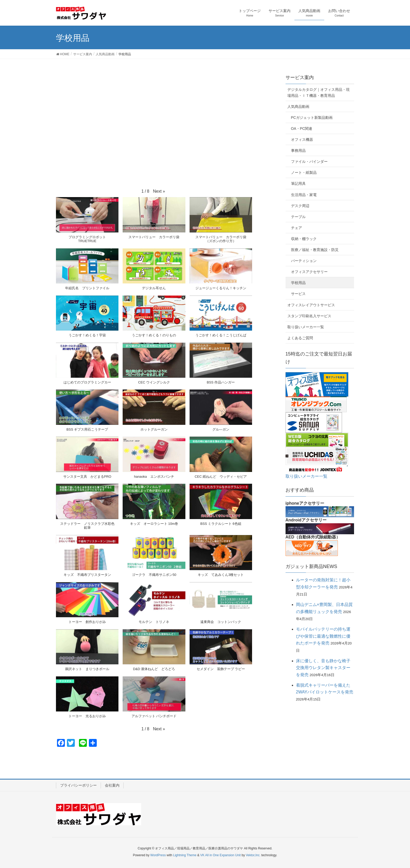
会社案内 (112, 785)
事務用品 (298, 151)
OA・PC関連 (302, 129)
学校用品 (298, 283)
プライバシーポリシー (78, 785)
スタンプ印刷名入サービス (309, 316)
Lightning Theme (185, 855)
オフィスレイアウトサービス (311, 305)
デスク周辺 (300, 206)
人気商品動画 (298, 107)
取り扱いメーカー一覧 (306, 327)
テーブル (298, 217)
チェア (297, 228)
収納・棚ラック (304, 239)
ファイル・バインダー (309, 162)
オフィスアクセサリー (309, 272)
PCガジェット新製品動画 (312, 118)
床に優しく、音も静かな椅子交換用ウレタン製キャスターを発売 (323, 668)
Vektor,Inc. (253, 855)
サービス (298, 294)
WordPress (158, 855)
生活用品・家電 (304, 195)
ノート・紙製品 (304, 173)
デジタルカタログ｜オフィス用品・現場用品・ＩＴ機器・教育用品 (318, 93)
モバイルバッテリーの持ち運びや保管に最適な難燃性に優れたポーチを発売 (323, 636)
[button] (159, 191)
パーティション (304, 261)
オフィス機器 (302, 140)
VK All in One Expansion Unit (221, 855)
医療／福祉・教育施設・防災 (315, 250)
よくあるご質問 (300, 338)
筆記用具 (298, 183)
